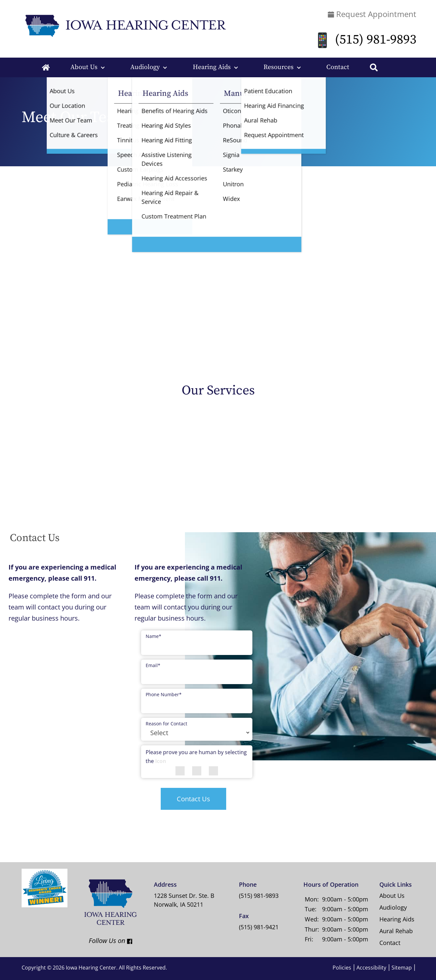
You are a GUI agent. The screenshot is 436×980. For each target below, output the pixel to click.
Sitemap (402, 968)
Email (153, 665)
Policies (342, 968)
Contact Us (193, 799)
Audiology (145, 67)
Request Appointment (372, 14)
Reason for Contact (166, 724)
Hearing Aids (212, 67)
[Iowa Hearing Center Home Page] (124, 25)
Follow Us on (105, 940)
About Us (84, 67)
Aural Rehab (396, 931)
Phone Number (164, 694)
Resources (279, 67)
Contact (338, 67)
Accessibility (371, 968)
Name (154, 636)
